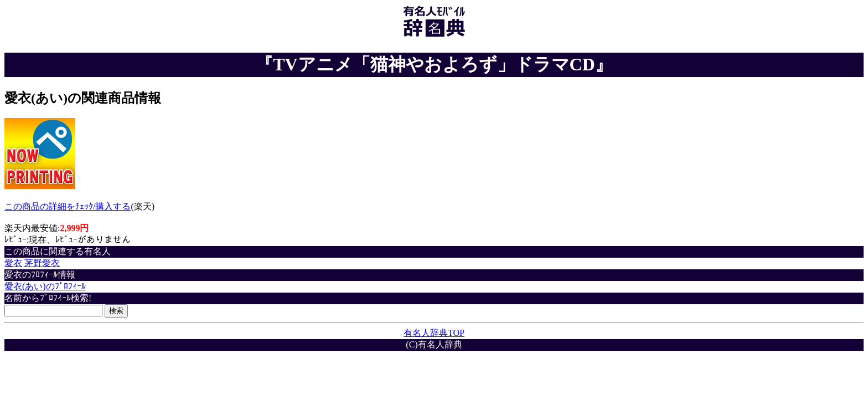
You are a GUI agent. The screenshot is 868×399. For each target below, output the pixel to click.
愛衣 (13, 263)
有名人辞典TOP (434, 333)
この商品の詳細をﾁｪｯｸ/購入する (68, 206)
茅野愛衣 (42, 263)
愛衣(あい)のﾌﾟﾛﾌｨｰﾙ (45, 286)
